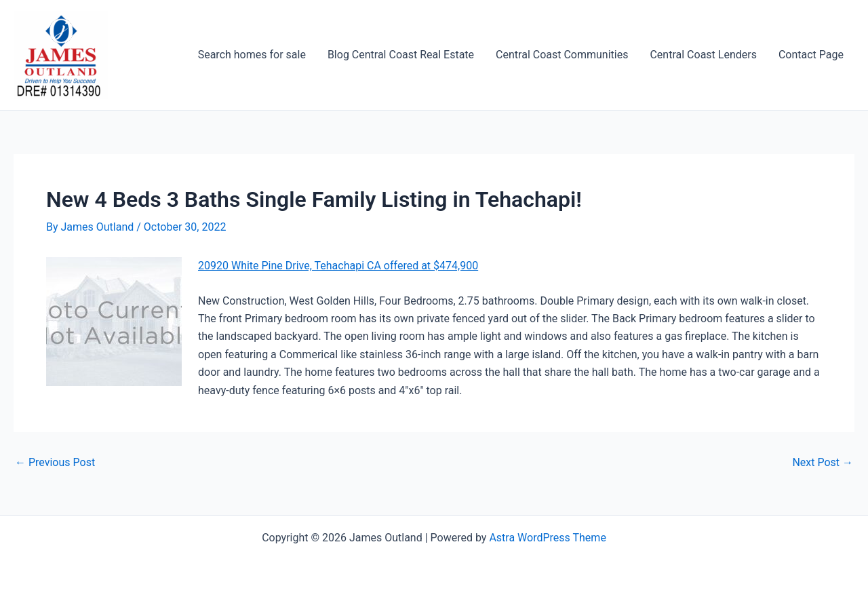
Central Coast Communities (562, 55)
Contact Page (811, 55)
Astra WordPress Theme (547, 538)
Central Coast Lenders (703, 55)
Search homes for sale (252, 55)
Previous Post (55, 463)
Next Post (823, 463)
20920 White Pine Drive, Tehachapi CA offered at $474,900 (338, 266)
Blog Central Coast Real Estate (401, 55)
